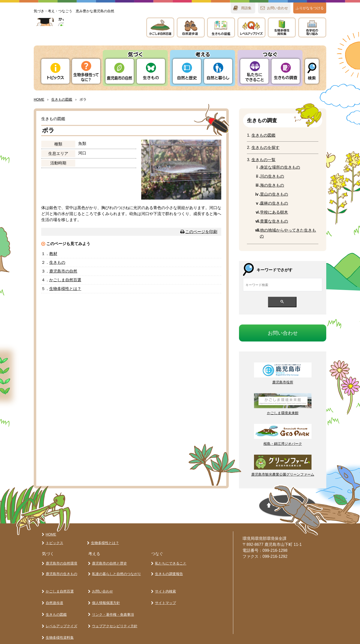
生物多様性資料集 (59, 622)
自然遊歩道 (53, 595)
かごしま (160, 27)
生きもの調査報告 (168, 571)
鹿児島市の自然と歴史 (108, 563)
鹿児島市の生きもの (60, 571)
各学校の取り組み (59, 630)
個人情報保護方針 (105, 595)
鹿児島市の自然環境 (60, 563)
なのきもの (280, 167)
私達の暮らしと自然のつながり (115, 571)
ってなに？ (86, 71)
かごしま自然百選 (59, 587)
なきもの (274, 221)
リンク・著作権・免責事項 (112, 604)
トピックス (55, 71)
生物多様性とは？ (104, 543)
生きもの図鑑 (55, 604)
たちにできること (254, 71)
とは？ (65, 289)
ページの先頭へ (246, 508)
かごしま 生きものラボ (84, 33)
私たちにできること (170, 563)
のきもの (272, 185)
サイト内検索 (164, 587)
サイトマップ (164, 595)
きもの (221, 27)
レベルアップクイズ (251, 27)
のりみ (312, 27)
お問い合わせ (101, 587)
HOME (39, 99)
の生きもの (272, 176)
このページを (201, 232)
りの (120, 71)
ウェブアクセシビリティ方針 (114, 613)
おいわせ (277, 8)
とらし (218, 71)
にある (274, 212)
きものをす (265, 148)
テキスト (282, 27)
